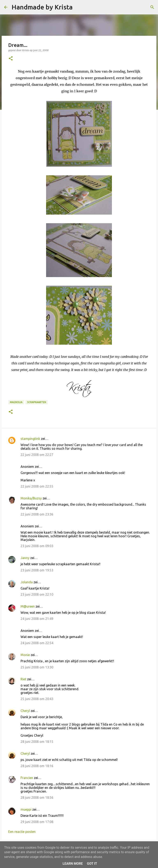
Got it (92, 864)
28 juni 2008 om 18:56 (37, 797)
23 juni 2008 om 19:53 (37, 570)
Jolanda (27, 582)
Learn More (73, 864)
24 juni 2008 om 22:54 (37, 643)
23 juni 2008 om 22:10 (37, 594)
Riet (23, 679)
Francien (27, 778)
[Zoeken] (78, 7)
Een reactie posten (22, 832)
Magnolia (16, 402)
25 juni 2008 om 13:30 (37, 667)
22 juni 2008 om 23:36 (37, 514)
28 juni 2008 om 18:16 (37, 766)
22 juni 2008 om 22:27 (37, 455)
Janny (25, 558)
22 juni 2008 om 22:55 (37, 486)
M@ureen (28, 606)
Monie (25, 655)
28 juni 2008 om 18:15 (37, 742)
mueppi (26, 809)
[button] (11, 59)
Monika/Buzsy (31, 498)
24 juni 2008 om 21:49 (37, 619)
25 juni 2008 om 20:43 (37, 699)
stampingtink (30, 439)
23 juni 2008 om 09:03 (37, 546)
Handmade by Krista (42, 7)
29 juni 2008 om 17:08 (37, 822)
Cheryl (25, 711)
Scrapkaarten (37, 402)
